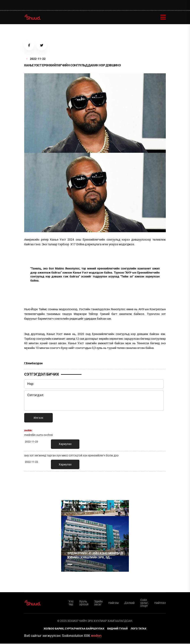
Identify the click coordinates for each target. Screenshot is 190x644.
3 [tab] (84, 565)
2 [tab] (77, 565)
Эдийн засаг (98, 603)
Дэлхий (129, 603)
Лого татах (138, 629)
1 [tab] (70, 484)
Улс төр (71, 603)
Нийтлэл (160, 603)
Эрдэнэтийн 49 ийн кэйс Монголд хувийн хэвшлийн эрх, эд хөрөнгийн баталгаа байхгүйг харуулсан (95, 556)
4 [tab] (91, 565)
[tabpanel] (95, 536)
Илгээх (38, 418)
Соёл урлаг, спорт (144, 603)
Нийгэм (113, 603)
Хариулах (65, 444)
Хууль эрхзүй (84, 603)
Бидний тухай (117, 629)
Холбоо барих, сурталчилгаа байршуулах (74, 629)
